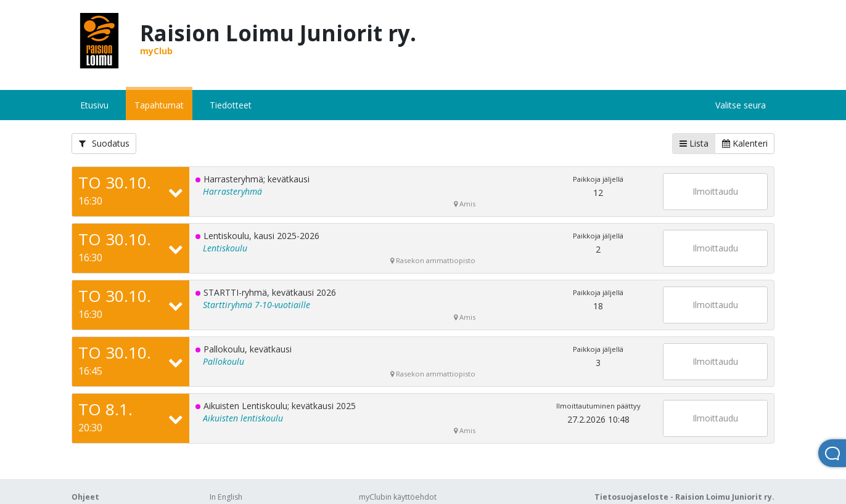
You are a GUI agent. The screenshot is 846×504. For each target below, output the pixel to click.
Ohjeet (85, 497)
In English (226, 497)
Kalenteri (745, 143)
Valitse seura (741, 105)
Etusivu (94, 105)
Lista (694, 143)
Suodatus (104, 143)
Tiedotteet (231, 105)
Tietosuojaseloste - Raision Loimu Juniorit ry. (684, 497)
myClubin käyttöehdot (398, 497)
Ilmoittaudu (715, 191)
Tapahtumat (159, 105)
